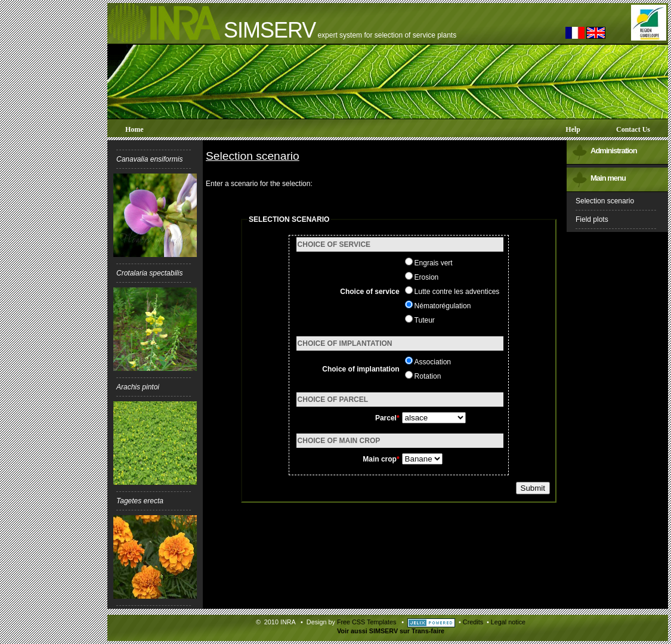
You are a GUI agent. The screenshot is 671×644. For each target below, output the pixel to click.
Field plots (592, 219)
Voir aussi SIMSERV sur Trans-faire (391, 631)
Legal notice (508, 622)
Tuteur (425, 320)
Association (433, 362)
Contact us (633, 129)
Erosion (427, 277)
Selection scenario (605, 201)
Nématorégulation (443, 306)
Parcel (386, 418)
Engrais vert (434, 263)
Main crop (380, 459)
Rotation (428, 376)
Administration (614, 151)
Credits (473, 622)
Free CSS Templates (367, 622)
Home (134, 129)
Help (573, 129)
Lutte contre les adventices (457, 292)
